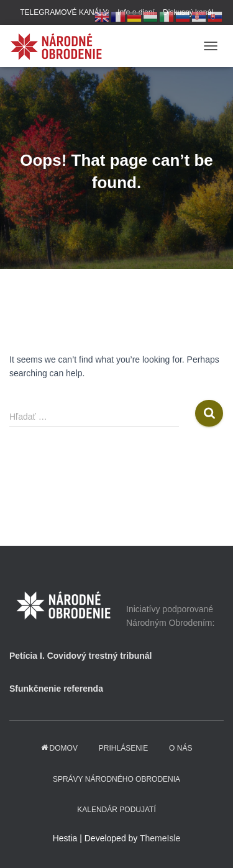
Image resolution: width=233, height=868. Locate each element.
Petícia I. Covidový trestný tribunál (81, 656)
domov (59, 748)
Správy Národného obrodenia (116, 779)
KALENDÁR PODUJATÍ (116, 810)
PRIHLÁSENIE (123, 748)
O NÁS (180, 748)
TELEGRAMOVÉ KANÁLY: (65, 12)
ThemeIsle (160, 838)
